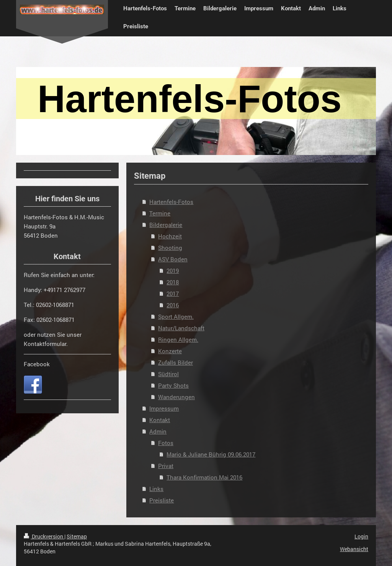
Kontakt (160, 420)
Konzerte (170, 351)
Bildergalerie (166, 225)
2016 (173, 305)
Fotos (166, 443)
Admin (158, 431)
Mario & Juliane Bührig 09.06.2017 (211, 454)
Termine (160, 213)
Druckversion (44, 536)
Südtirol (168, 374)
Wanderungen (176, 397)
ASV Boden (173, 259)
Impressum (164, 408)
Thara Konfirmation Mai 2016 (204, 477)
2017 (173, 294)
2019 (173, 271)
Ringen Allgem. (178, 339)
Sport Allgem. (176, 316)
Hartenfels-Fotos (171, 202)
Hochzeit (170, 236)
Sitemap (77, 536)
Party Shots (173, 385)
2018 (173, 282)
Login (361, 536)
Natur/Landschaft (181, 328)
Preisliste (162, 500)
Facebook (37, 364)
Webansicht (354, 549)
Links (156, 489)
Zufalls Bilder (176, 362)
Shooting (170, 248)
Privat (166, 466)
